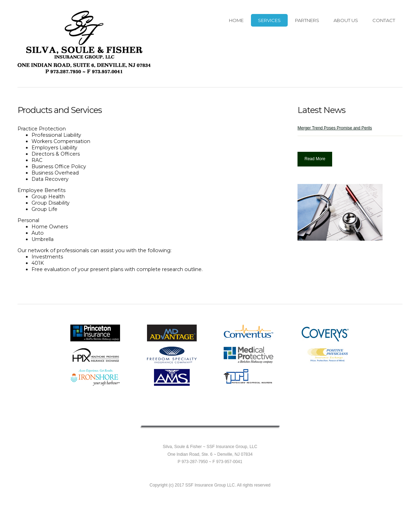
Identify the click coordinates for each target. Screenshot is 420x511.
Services (269, 20)
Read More (315, 159)
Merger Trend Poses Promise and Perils (335, 128)
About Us (346, 20)
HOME (236, 20)
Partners (307, 20)
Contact (384, 20)
